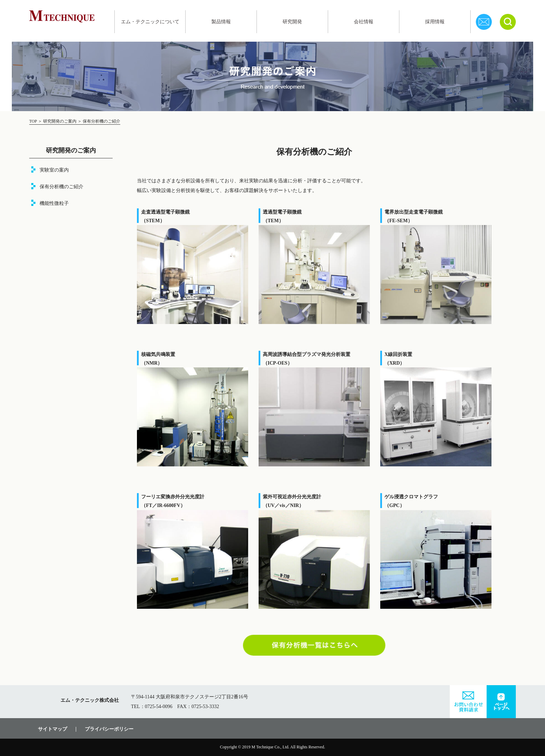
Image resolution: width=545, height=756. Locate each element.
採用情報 (435, 22)
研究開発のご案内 (60, 121)
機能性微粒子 (54, 203)
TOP (34, 121)
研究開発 (292, 22)
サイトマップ (52, 729)
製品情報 (221, 22)
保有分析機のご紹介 (62, 187)
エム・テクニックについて (150, 22)
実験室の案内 (54, 170)
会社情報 (364, 22)
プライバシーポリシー (109, 729)
